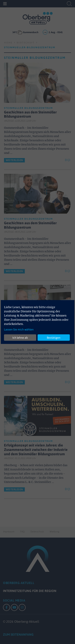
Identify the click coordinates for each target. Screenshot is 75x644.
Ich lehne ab (20, 337)
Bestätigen (54, 337)
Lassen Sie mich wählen (19, 329)
